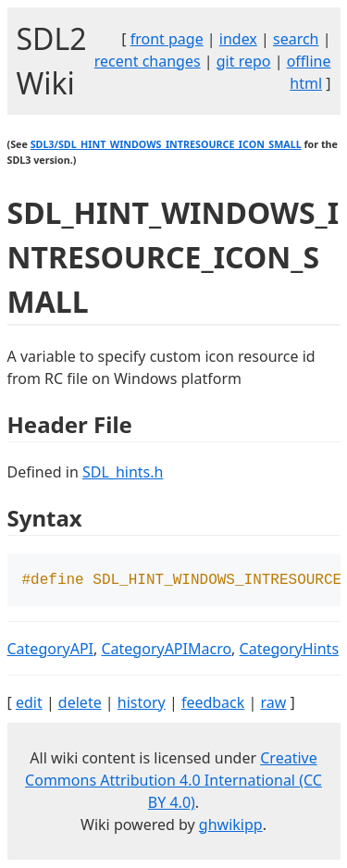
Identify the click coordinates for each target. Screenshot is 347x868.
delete (80, 704)
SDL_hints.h (123, 472)
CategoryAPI (51, 651)
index (238, 39)
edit (29, 704)
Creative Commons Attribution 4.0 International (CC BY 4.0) (173, 782)
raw (273, 704)
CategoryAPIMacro (166, 651)
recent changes (148, 61)
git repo (244, 61)
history (142, 704)
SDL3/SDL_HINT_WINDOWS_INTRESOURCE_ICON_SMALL (166, 144)
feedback (213, 704)
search (296, 39)
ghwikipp (231, 826)
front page (167, 39)
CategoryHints (290, 651)
